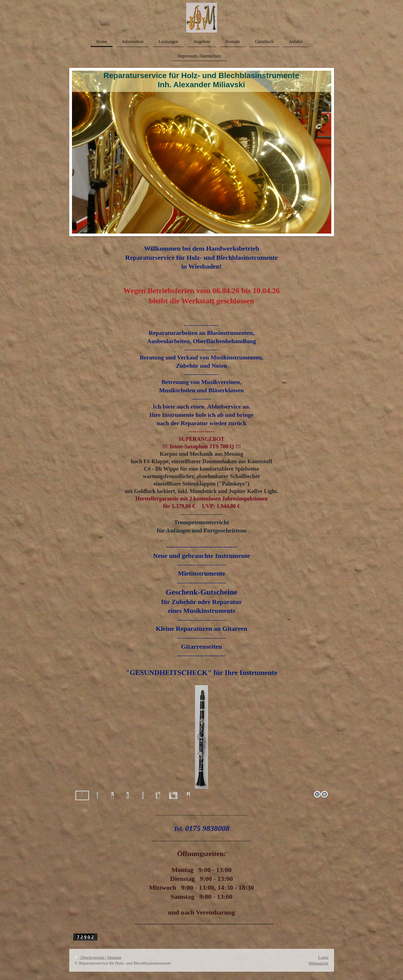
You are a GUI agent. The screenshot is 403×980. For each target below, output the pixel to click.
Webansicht (318, 963)
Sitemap (114, 957)
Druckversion (90, 957)
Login (323, 957)
